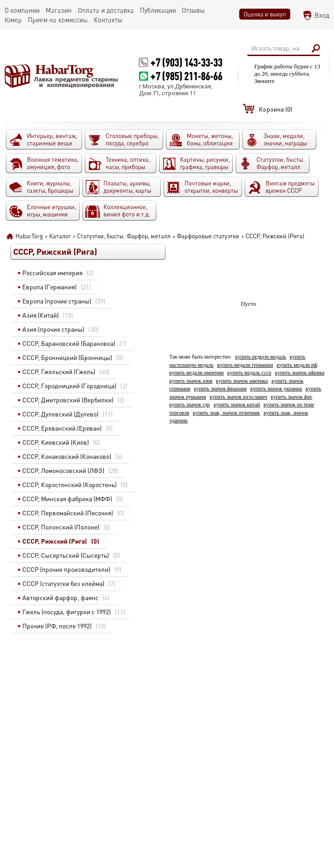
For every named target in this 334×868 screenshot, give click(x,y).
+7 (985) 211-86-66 (186, 76)
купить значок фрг (291, 397)
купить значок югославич (238, 397)
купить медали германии (245, 365)
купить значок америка (242, 381)
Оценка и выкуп (265, 14)
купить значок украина (276, 389)
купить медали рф (297, 365)
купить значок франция (220, 389)
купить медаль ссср (249, 373)
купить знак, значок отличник (226, 413)
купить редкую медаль (261, 357)
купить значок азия (191, 381)
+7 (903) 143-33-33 (186, 62)
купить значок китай (237, 405)
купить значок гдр (190, 405)
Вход (322, 15)
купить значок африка (300, 373)
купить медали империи (197, 373)
